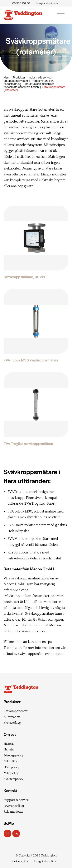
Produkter (19, 77)
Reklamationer (14, 812)
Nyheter (9, 749)
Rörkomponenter (16, 711)
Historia (9, 744)
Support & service (16, 800)
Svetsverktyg (12, 723)
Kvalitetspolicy (13, 779)
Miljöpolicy (11, 773)
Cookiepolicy (19, 861)
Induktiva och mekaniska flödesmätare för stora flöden (29, 85)
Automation (12, 717)
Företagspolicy (14, 755)
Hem (7, 77)
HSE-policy (11, 767)
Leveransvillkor (14, 806)
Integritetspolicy (45, 861)
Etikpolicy (10, 761)
